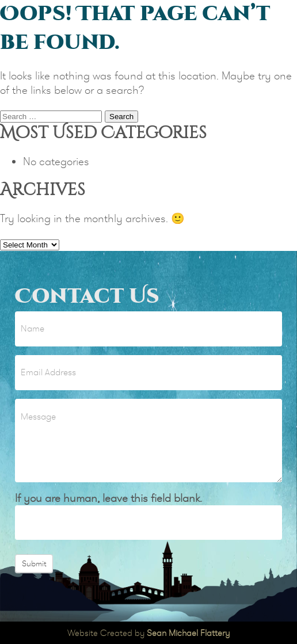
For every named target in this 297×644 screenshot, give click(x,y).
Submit (34, 563)
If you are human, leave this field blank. (108, 498)
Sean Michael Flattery (188, 633)
